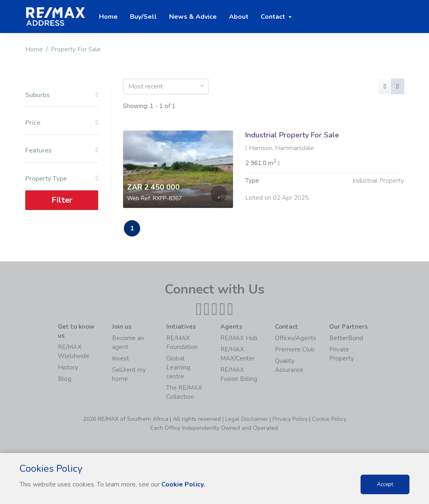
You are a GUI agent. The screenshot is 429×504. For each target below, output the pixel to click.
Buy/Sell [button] (143, 17)
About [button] (239, 17)
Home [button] (108, 17)
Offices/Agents (296, 338)
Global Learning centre (178, 367)
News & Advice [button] (193, 17)
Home (34, 49)
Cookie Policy (329, 419)
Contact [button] (274, 17)
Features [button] (62, 151)
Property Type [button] (62, 179)
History (68, 367)
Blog (65, 379)
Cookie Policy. (183, 484)
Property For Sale (76, 49)
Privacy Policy (290, 419)
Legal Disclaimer (247, 419)
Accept (385, 484)
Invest (121, 358)
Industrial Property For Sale (292, 135)
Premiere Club (295, 349)
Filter (62, 200)
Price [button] (62, 123)
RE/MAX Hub (239, 338)
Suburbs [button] (62, 95)
